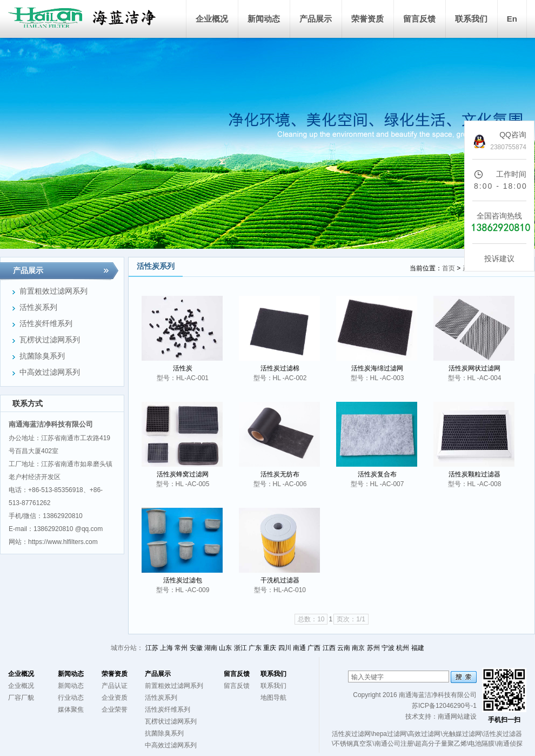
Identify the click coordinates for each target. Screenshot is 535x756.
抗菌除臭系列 (164, 733)
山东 (225, 648)
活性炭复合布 (377, 474)
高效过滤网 (424, 734)
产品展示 (316, 19)
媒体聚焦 (71, 709)
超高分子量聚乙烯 (441, 744)
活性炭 (183, 368)
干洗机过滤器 (280, 580)
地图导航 (273, 698)
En (512, 19)
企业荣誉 (115, 709)
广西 (314, 648)
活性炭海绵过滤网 (377, 368)
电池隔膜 (482, 744)
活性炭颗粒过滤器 (474, 474)
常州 (181, 648)
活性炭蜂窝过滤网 (183, 474)
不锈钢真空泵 (353, 744)
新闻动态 (264, 19)
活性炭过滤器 (503, 734)
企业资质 (115, 698)
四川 (285, 648)
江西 (329, 648)
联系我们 (471, 19)
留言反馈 (419, 19)
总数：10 (311, 619)
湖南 (211, 648)
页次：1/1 (351, 619)
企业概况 (212, 19)
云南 (344, 648)
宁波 (388, 648)
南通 (299, 648)
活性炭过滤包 (183, 580)
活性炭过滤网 (351, 734)
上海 (166, 648)
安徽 (196, 648)
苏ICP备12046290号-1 (444, 706)
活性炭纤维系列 (168, 709)
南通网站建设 (457, 717)
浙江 (240, 648)
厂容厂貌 (21, 698)
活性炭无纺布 (280, 474)
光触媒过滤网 (462, 734)
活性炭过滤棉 (280, 368)
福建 (418, 648)
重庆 (270, 648)
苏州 (373, 648)
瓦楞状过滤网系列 (171, 721)
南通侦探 (510, 744)
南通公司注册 (394, 744)
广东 (255, 648)
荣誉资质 (367, 19)
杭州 (403, 648)
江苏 (152, 648)
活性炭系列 (161, 698)
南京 (358, 648)
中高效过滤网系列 (171, 745)
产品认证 (115, 686)
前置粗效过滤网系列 (174, 686)
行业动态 (71, 698)
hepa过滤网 (389, 734)
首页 (449, 268)
